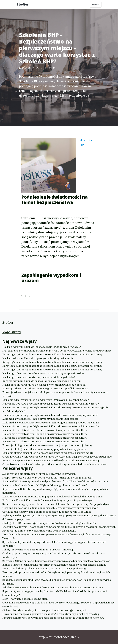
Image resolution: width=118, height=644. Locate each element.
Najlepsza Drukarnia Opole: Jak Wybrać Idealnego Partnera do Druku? (45, 485)
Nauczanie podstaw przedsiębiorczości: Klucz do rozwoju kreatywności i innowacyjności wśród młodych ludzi (56, 409)
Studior (23, 4)
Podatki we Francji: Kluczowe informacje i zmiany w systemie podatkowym (47, 500)
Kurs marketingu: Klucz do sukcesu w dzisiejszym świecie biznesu (41, 381)
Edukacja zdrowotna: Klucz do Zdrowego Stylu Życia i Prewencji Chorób (46, 400)
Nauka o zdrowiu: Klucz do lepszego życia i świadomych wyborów (42, 347)
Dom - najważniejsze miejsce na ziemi (25, 599)
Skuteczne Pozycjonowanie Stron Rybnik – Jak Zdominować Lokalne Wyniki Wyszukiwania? (57, 351)
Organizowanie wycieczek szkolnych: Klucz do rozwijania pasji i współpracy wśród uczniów (57, 457)
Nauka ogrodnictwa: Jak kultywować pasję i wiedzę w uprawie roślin (43, 373)
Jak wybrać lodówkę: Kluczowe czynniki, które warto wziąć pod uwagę (44, 568)
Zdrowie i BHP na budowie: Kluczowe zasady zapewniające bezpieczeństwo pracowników (56, 561)
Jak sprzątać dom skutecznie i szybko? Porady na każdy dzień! (39, 474)
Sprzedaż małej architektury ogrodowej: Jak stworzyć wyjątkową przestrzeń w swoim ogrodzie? (54, 544)
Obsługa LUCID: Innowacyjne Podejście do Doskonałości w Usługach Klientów (49, 523)
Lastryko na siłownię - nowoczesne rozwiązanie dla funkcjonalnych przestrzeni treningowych (59, 527)
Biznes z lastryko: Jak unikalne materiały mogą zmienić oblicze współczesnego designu (54, 565)
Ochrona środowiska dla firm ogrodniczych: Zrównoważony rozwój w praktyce (50, 508)
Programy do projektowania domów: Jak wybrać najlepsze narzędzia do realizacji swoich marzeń (56, 574)
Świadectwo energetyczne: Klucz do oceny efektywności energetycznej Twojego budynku (56, 504)
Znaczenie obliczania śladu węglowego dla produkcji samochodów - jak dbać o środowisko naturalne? (57, 582)
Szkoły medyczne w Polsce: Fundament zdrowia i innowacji (38, 549)
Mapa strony (12, 332)
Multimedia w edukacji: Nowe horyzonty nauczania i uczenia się (40, 419)
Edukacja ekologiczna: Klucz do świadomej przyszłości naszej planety (44, 449)
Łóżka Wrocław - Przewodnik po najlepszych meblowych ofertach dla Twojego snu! (52, 496)
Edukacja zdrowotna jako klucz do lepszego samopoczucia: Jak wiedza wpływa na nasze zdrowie (55, 394)
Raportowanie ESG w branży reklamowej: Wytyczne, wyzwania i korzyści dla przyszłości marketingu (55, 491)
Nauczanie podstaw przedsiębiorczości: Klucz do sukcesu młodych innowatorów (51, 404)
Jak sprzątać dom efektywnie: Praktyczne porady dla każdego (39, 531)
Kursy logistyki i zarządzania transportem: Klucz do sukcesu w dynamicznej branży (52, 354)
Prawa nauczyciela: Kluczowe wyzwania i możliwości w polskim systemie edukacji (51, 460)
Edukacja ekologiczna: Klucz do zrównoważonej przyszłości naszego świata (48, 453)
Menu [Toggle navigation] (96, 4)
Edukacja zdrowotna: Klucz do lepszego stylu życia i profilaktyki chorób (45, 388)
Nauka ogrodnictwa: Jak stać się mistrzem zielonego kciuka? (39, 377)
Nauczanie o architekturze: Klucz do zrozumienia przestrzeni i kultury (45, 430)
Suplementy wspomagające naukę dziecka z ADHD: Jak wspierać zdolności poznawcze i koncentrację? (55, 593)
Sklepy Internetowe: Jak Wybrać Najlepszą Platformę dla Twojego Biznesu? (48, 478)
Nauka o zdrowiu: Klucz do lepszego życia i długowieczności (38, 358)
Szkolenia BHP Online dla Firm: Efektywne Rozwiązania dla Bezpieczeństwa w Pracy (53, 587)
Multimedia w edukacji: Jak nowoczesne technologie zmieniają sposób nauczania (51, 422)
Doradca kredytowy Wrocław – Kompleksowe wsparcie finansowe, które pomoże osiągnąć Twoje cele (57, 536)
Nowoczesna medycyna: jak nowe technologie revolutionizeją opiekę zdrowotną (51, 614)
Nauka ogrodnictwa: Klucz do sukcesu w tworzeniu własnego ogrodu (44, 385)
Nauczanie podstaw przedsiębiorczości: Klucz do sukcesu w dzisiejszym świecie (50, 415)
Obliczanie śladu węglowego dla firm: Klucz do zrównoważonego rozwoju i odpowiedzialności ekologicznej (59, 604)
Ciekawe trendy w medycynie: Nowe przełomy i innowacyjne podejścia (45, 610)
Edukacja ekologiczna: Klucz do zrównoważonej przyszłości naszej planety (47, 445)
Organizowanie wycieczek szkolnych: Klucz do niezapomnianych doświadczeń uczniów (55, 464)
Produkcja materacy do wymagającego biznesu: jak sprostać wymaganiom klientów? (53, 618)
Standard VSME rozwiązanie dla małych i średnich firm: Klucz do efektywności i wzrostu (55, 481)
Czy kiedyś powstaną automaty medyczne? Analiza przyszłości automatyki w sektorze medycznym (54, 555)
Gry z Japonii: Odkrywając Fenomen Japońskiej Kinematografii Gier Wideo (47, 512)
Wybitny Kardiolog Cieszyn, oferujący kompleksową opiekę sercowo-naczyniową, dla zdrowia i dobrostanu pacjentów (59, 517)
